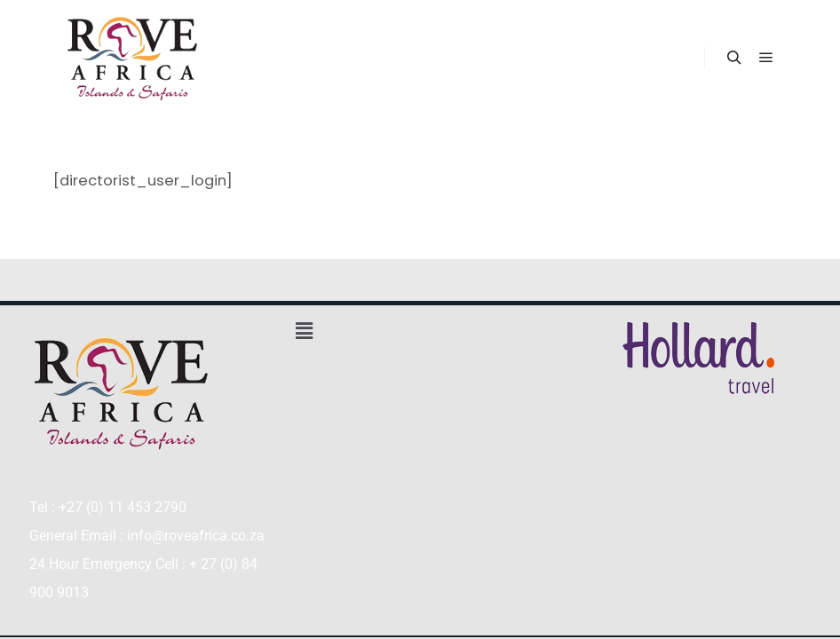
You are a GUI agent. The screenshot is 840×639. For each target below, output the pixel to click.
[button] (420, 331)
